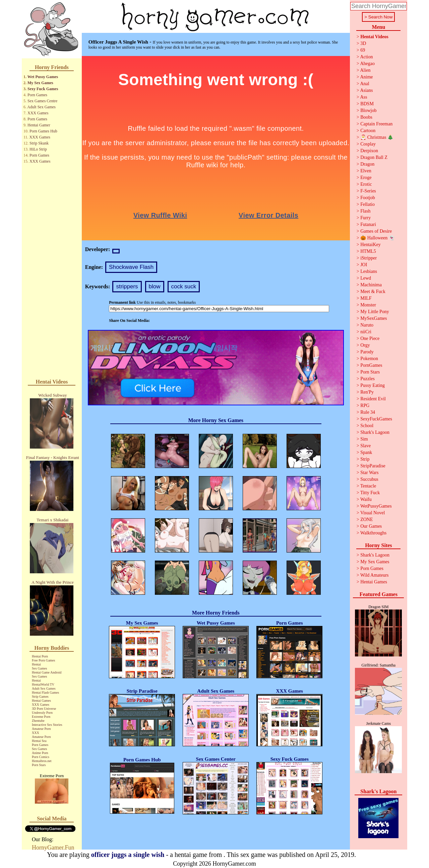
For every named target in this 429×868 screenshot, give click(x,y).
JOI (364, 265)
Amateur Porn (41, 729)
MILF (366, 298)
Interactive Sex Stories (47, 725)
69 (363, 50)
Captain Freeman (376, 124)
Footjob (368, 198)
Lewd (366, 278)
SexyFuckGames (376, 419)
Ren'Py (367, 392)
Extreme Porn (41, 717)
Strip (365, 459)
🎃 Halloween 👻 (377, 238)
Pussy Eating (373, 385)
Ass (363, 97)
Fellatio (367, 204)
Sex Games (39, 668)
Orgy (365, 345)
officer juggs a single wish (128, 855)
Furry (365, 218)
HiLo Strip (38, 149)
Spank (366, 452)
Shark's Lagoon (375, 432)
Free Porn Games (43, 660)
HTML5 (368, 251)
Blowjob (368, 110)
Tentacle (368, 486)
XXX (36, 733)
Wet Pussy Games (43, 77)
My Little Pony (375, 312)
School (367, 426)
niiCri (366, 332)
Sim (364, 439)
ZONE (366, 519)
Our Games (371, 526)
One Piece (370, 338)
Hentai (36, 664)
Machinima (371, 285)
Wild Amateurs (375, 575)
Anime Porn (40, 753)
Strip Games (40, 697)
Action (366, 57)
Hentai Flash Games (45, 692)
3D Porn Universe (44, 709)
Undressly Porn (42, 713)
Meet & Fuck (373, 292)
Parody (367, 352)
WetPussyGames (376, 506)
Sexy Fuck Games (43, 89)
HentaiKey (371, 245)
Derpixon (369, 151)
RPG (365, 406)
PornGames (371, 365)
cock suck (184, 286)
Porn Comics (41, 757)
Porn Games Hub (43, 131)
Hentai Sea (39, 741)
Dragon (367, 164)
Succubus (369, 479)
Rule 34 (368, 412)
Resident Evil (373, 399)
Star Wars (369, 473)
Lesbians (369, 271)
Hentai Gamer (39, 125)
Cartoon (368, 131)
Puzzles (367, 379)
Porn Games (37, 95)
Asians (366, 90)
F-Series (368, 191)
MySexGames (374, 318)
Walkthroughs (373, 533)
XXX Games (38, 113)
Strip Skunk (39, 143)
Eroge (366, 178)
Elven (366, 171)
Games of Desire (376, 231)
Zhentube (38, 721)
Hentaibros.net (42, 761)
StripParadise (373, 466)
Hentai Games (41, 701)
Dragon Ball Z (374, 157)
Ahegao (367, 64)
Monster (368, 305)
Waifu (366, 499)
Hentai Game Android (47, 672)
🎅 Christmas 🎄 (377, 137)
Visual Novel (373, 513)
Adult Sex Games (41, 107)
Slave (365, 446)
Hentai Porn (40, 656)
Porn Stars (39, 765)
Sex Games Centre (42, 101)
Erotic (366, 184)
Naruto (367, 325)
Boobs (366, 117)
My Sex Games (40, 83)
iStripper (369, 258)
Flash (365, 211)
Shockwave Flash (131, 267)
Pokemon (369, 359)
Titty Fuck (370, 493)
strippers (127, 286)
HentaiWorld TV (43, 684)
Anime (366, 77)
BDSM (367, 104)
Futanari (368, 224)
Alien (365, 70)
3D (363, 43)
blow (155, 286)
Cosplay (368, 144)
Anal (364, 84)
